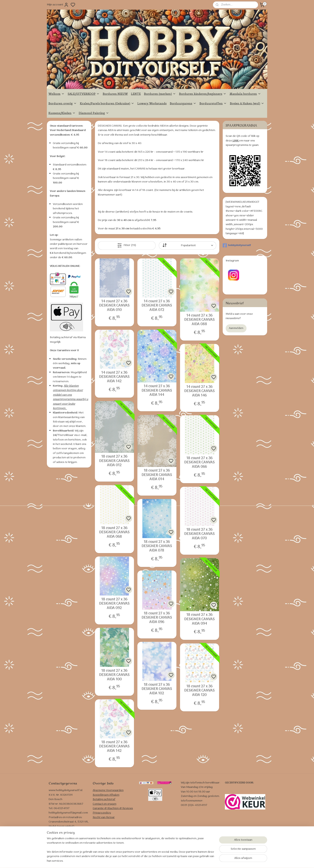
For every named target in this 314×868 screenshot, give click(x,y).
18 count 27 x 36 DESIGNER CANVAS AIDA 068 (114, 533)
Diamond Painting (94, 113)
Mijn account (58, 5)
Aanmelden (236, 328)
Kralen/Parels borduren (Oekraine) (107, 103)
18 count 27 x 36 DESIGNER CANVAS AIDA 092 (114, 604)
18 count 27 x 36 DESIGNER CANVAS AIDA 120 (199, 691)
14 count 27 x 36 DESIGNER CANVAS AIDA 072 (157, 306)
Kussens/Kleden (62, 113)
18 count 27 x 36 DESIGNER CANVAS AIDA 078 (157, 546)
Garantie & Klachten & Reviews (113, 808)
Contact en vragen (105, 804)
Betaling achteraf (104, 799)
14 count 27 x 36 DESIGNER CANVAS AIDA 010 (114, 306)
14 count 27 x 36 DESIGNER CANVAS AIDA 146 (199, 391)
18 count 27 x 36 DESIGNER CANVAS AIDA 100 (114, 675)
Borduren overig (63, 103)
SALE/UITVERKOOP (84, 94)
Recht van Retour (104, 817)
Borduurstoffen (213, 103)
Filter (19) (127, 245)
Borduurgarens (183, 103)
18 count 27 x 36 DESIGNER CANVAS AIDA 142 (114, 747)
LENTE (136, 94)
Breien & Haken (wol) (247, 103)
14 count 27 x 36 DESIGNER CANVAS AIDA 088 (199, 320)
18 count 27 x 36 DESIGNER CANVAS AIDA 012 (114, 461)
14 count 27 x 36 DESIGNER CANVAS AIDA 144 (157, 391)
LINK (236, 141)
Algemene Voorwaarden (108, 790)
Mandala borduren (245, 94)
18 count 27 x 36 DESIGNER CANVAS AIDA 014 (157, 475)
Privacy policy (102, 813)
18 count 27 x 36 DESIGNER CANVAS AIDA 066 (199, 463)
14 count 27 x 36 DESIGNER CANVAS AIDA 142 (114, 377)
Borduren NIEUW (115, 94)
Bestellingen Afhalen (106, 795)
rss (180, 861)
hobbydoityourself (237, 245)
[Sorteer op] (187, 245)
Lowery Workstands (152, 103)
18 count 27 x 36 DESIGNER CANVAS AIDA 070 (199, 534)
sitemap (173, 861)
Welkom (56, 94)
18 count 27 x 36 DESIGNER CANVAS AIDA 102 (157, 689)
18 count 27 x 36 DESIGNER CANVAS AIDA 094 (199, 619)
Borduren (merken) (160, 94)
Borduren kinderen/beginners (203, 94)
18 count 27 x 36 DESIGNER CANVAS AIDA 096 (157, 618)
